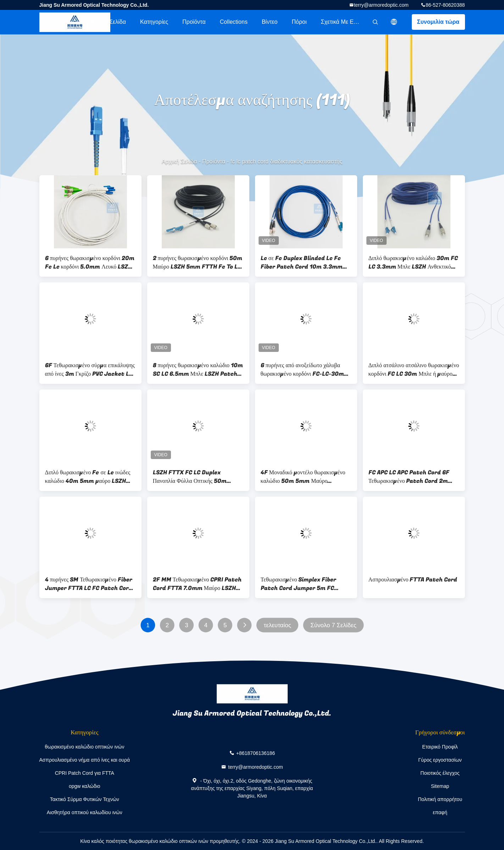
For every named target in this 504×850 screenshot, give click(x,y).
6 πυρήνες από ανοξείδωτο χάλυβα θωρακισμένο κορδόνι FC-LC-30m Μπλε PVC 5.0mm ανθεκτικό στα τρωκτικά (302, 370)
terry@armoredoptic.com (381, 5)
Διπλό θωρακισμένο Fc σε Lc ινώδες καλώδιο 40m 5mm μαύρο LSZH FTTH (88, 477)
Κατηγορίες (154, 22)
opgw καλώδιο (85, 786)
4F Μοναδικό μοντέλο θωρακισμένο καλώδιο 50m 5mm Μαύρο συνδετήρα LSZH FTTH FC (303, 477)
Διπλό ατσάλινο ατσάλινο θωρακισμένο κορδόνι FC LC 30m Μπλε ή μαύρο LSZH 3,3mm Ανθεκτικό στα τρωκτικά (414, 370)
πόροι (299, 22)
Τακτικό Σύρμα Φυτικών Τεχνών (85, 799)
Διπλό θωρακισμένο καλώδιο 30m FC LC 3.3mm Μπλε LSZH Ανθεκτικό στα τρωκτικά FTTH (413, 263)
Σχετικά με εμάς (342, 22)
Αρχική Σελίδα (108, 22)
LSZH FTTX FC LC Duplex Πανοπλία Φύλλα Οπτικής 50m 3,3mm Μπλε (190, 477)
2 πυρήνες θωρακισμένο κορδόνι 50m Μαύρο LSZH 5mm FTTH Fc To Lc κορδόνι (198, 263)
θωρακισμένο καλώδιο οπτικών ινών (84, 747)
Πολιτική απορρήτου (440, 799)
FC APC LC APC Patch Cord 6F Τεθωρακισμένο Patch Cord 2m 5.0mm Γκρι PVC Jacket (409, 477)
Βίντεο (270, 22)
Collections (234, 22)
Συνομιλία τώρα (438, 22)
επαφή (440, 812)
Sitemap (440, 786)
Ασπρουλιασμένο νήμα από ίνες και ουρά (85, 760)
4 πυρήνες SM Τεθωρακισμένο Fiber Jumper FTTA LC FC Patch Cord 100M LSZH (89, 584)
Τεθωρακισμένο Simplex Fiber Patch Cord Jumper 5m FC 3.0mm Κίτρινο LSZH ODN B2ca (302, 584)
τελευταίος (277, 625)
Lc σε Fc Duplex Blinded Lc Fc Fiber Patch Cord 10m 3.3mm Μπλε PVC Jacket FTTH (302, 263)
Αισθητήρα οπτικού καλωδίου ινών (85, 812)
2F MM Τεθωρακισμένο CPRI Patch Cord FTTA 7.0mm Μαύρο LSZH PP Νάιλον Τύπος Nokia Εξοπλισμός (197, 584)
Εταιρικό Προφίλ (440, 747)
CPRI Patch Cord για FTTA (85, 773)
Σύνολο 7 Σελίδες (333, 625)
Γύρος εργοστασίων (440, 760)
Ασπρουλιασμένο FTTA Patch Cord (413, 580)
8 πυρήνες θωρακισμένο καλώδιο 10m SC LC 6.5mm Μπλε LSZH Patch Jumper (198, 370)
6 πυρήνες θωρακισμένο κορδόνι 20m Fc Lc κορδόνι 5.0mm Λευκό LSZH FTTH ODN (90, 263)
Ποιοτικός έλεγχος (440, 773)
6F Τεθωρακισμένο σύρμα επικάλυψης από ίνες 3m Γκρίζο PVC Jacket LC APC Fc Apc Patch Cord (90, 370)
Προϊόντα (194, 22)
